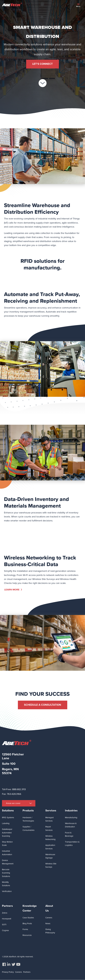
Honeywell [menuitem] (7, 919)
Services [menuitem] (51, 811)
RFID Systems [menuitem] (8, 818)
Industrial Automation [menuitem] (7, 853)
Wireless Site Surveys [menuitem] (51, 865)
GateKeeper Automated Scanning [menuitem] (7, 833)
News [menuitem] (48, 923)
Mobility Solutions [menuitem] (6, 884)
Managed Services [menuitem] (50, 819)
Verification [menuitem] (7, 891)
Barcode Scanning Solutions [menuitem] (6, 873)
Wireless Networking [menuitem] (50, 838)
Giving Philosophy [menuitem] (50, 931)
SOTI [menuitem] (4, 925)
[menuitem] (4, 964)
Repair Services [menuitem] (49, 828)
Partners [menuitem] (7, 906)
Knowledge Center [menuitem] (30, 908)
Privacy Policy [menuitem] (8, 972)
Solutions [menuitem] (8, 811)
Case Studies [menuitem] (28, 918)
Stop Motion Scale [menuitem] (7, 844)
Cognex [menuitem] (5, 930)
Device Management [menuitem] (8, 862)
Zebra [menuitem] (5, 913)
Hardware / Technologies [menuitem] (28, 819)
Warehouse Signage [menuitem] (50, 856)
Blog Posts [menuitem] (27, 923)
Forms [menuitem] (25, 929)
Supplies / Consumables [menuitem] (28, 828)
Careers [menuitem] (49, 918)
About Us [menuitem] (49, 908)
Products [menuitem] (28, 811)
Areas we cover (13, 803)
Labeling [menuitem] (6, 823)
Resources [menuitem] (27, 935)
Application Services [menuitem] (50, 847)
